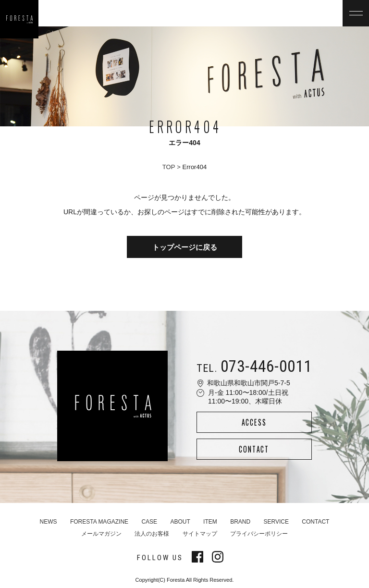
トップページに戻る (185, 247)
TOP (169, 167)
